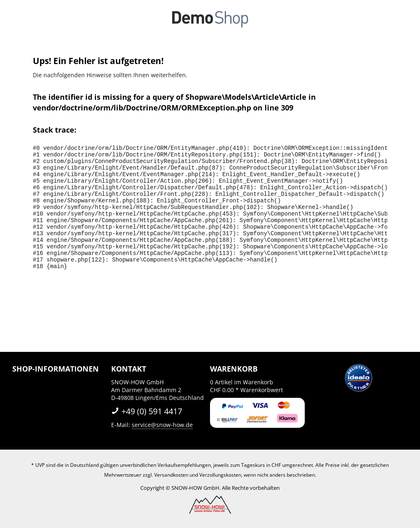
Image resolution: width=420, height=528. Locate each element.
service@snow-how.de (162, 425)
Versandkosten (171, 475)
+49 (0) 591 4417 (147, 411)
